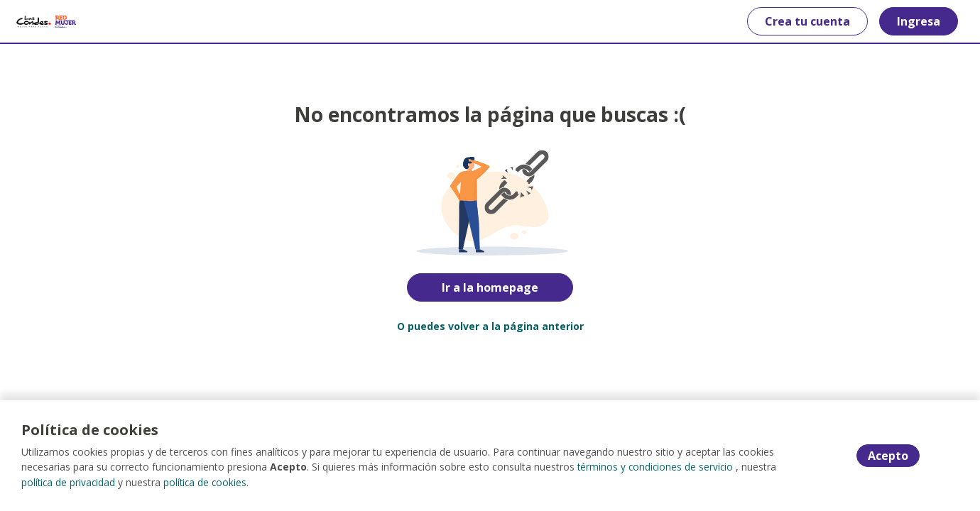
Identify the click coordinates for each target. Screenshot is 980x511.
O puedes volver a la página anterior (490, 326)
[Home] (51, 21)
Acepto (888, 456)
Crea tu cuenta (802, 21)
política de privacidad (69, 482)
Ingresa (914, 21)
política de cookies (208, 482)
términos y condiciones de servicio (657, 467)
